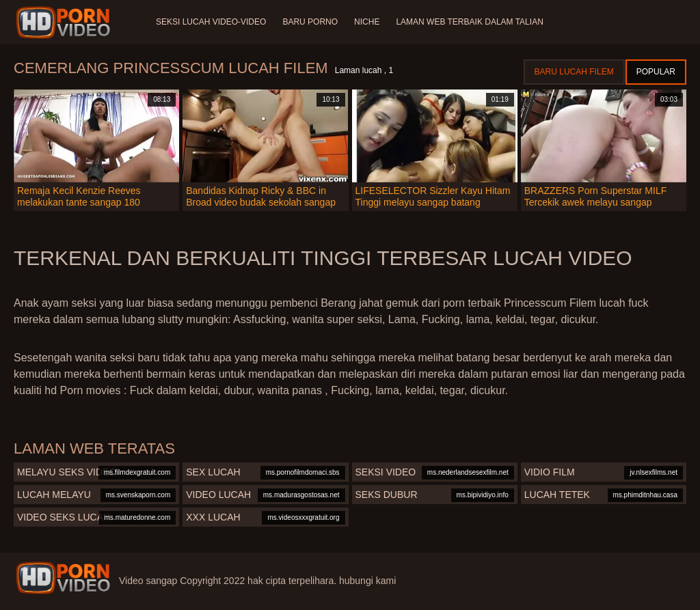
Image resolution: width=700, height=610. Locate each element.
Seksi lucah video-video (211, 22)
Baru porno (310, 22)
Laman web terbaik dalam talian (469, 22)
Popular (656, 72)
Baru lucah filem (574, 72)
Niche (367, 22)
